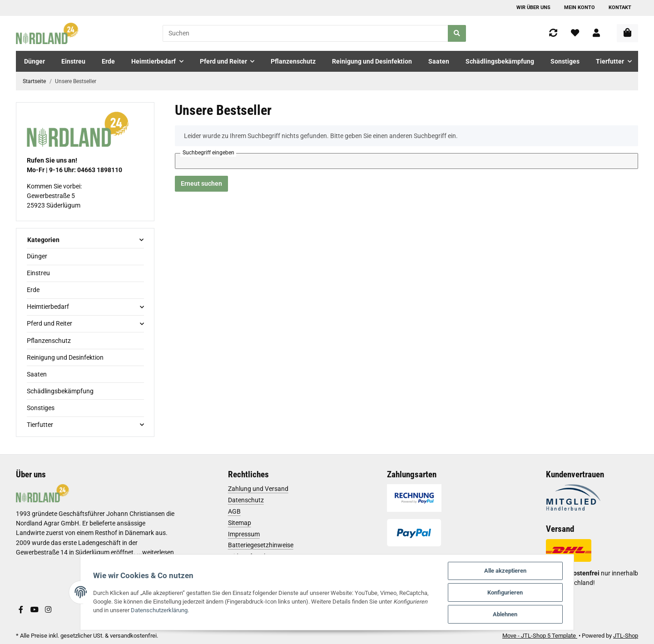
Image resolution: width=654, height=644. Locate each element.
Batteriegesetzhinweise (261, 545)
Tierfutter (40, 425)
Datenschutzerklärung (135, 609)
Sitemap (240, 523)
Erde (33, 290)
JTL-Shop (626, 636)
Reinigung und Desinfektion (65, 357)
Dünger (37, 256)
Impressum (244, 534)
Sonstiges (41, 408)
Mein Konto (580, 7)
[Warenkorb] (627, 33)
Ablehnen (513, 614)
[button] (596, 33)
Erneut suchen (201, 183)
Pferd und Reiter (50, 323)
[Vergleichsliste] (553, 33)
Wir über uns (533, 7)
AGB (234, 511)
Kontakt (620, 7)
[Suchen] (305, 33)
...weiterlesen (155, 552)
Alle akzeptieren (513, 569)
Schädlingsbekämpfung (60, 391)
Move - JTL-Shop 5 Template (540, 636)
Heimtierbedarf (48, 307)
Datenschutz (246, 500)
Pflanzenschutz (49, 341)
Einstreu (38, 273)
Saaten (37, 374)
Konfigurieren (513, 592)
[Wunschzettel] (575, 33)
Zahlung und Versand (258, 489)
